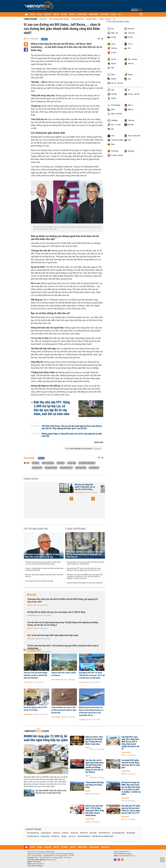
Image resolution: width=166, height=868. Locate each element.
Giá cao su (72, 836)
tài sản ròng (72, 463)
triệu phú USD (37, 468)
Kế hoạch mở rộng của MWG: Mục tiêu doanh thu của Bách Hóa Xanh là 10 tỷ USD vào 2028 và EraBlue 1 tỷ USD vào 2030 (85, 577)
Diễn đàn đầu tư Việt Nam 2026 (103, 836)
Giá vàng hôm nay (33, 833)
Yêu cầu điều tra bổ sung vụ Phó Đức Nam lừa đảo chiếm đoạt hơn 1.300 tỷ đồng (85, 563)
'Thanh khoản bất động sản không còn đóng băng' (95, 785)
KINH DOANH (105, 14)
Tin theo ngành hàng (118, 22)
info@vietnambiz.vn (38, 864)
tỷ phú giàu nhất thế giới (87, 463)
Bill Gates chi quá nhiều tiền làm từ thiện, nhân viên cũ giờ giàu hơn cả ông (43, 556)
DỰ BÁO (39, 14)
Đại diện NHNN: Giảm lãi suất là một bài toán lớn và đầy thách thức (51, 792)
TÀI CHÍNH (64, 14)
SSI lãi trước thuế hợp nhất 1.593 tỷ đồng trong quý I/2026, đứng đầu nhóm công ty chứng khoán (63, 647)
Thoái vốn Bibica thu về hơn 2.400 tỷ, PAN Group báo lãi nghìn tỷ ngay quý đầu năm (64, 710)
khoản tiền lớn (94, 468)
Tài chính (82, 720)
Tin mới (32, 595)
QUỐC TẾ (56, 14)
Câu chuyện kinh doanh (59, 19)
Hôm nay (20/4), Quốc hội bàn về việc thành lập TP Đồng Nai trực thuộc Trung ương (94, 741)
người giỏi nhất (81, 468)
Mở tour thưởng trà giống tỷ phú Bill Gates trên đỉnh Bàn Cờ (44, 576)
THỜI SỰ (32, 14)
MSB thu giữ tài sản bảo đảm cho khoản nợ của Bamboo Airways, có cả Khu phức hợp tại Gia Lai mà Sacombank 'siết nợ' (91, 711)
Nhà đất (30, 605)
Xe (114, 19)
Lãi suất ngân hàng (118, 833)
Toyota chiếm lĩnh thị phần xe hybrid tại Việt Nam (85, 583)
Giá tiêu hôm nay (104, 833)
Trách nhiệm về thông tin (35, 866)
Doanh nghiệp (56, 717)
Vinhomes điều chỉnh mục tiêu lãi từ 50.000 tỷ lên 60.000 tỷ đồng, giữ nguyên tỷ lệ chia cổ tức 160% (63, 601)
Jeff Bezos (61, 463)
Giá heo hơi (84, 833)
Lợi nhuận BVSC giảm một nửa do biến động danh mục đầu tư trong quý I (131, 764)
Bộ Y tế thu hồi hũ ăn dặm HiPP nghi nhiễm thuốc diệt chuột (53, 635)
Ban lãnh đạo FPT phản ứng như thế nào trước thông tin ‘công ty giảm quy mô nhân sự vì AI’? (84, 569)
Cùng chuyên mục (76, 529)
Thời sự (26, 682)
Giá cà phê (93, 833)
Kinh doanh (31, 19)
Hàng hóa (82, 682)
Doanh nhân (91, 19)
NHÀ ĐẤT (72, 14)
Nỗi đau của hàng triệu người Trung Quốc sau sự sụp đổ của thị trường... (85, 487)
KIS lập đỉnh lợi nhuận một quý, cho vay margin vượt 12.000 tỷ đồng (56, 612)
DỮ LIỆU (113, 14)
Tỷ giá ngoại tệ (46, 833)
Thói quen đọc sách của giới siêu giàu (39, 581)
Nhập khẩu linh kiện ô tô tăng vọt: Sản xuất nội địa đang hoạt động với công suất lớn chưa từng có (85, 554)
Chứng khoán (32, 616)
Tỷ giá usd (56, 833)
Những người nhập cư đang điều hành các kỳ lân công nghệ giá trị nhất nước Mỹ (72, 435)
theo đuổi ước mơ (66, 468)
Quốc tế (30, 628)
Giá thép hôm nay (33, 836)
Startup (43, 19)
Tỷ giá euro (74, 833)
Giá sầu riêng (45, 836)
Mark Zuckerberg (48, 463)
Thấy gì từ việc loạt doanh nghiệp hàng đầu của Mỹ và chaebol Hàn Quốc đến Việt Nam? (36, 675)
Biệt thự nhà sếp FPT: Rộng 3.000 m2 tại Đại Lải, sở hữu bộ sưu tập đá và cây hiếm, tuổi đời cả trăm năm (52, 408)
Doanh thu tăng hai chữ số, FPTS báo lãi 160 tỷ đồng (35, 709)
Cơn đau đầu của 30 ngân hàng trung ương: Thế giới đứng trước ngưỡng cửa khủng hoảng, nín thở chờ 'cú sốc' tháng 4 (63, 624)
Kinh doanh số (78, 19)
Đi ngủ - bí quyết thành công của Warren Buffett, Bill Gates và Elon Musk (44, 569)
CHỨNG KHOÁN (82, 14)
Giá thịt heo (55, 836)
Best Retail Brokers (84, 836)
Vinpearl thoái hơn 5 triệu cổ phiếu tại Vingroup (64, 674)
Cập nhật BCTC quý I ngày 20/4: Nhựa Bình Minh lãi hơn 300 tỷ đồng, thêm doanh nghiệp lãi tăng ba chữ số (130, 743)
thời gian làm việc (51, 468)
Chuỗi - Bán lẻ (105, 19)
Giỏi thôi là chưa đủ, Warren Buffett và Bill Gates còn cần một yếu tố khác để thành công (43, 563)
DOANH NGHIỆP (94, 14)
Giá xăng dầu (131, 833)
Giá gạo (64, 836)
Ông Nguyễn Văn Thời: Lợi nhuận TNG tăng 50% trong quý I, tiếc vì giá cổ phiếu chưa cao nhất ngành (92, 675)
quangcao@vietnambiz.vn (127, 856)
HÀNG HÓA (48, 14)
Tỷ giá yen (65, 833)
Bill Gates (36, 463)
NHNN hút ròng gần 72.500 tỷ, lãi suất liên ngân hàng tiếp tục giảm (46, 738)
